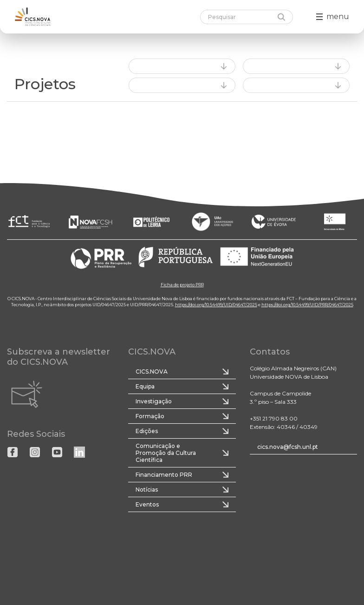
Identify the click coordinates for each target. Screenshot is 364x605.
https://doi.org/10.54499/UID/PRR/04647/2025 (307, 305)
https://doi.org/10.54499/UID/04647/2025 (216, 305)
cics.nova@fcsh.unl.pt (288, 447)
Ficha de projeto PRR (182, 285)
